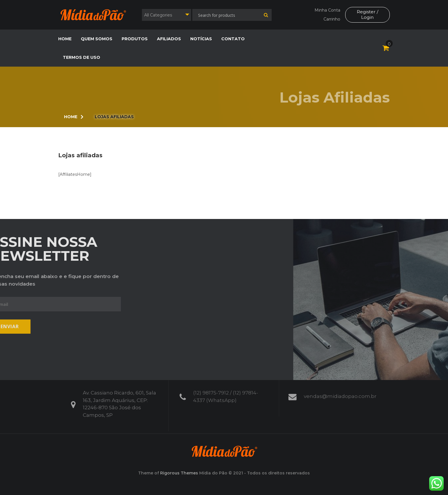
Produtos (135, 39)
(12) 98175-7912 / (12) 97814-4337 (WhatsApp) (226, 394)
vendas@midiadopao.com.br (340, 394)
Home (65, 39)
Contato (233, 39)
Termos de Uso (82, 57)
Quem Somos (97, 39)
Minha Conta (327, 10)
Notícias (201, 39)
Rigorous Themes (179, 473)
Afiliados (169, 39)
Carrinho (331, 19)
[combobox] (167, 15)
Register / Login (367, 14)
